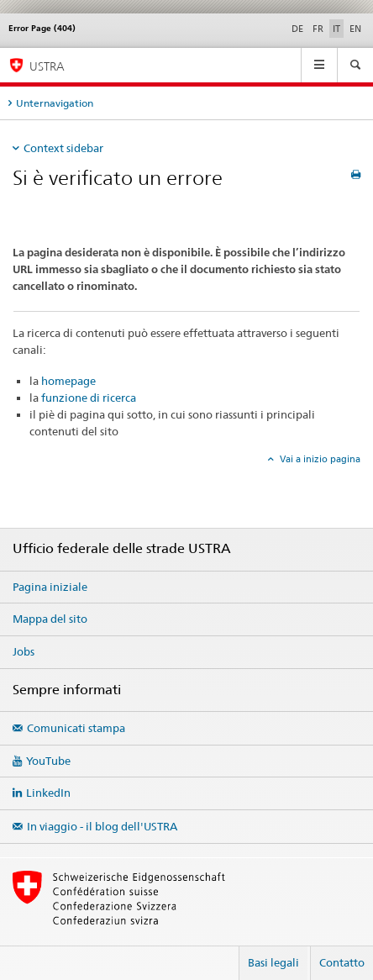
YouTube (48, 761)
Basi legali (273, 962)
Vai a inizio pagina (319, 459)
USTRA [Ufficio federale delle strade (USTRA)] (47, 66)
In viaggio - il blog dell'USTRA (102, 826)
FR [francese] (318, 29)
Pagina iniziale (50, 587)
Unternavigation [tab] (55, 103)
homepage (68, 381)
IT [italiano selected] (336, 29)
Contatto (342, 962)
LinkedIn (48, 793)
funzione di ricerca (89, 398)
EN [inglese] (355, 29)
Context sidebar (63, 148)
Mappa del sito (50, 619)
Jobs (24, 651)
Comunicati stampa (76, 728)
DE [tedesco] (297, 29)
